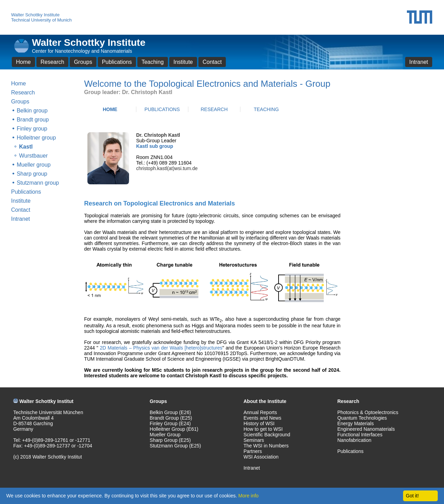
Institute (183, 62)
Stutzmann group (38, 183)
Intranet (419, 62)
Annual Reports (260, 412)
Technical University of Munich (41, 20)
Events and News (262, 418)
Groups (83, 62)
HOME (110, 109)
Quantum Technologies (362, 418)
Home (23, 62)
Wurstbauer (33, 156)
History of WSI (259, 423)
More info (248, 496)
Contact (212, 62)
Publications (117, 62)
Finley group (32, 129)
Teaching (153, 62)
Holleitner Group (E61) (174, 429)
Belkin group (32, 111)
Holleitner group (36, 138)
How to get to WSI (263, 429)
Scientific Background (267, 435)
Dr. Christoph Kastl (158, 135)
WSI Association (261, 457)
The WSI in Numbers (266, 446)
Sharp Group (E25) (170, 440)
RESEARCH (214, 109)
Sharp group (32, 174)
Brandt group (33, 120)
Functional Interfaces (360, 435)
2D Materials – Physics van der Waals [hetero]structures (160, 348)
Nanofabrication (354, 440)
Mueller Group (165, 435)
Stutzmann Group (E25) (176, 446)
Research (52, 62)
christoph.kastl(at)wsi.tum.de (167, 168)
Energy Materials (355, 423)
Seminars (254, 440)
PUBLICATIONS (162, 109)
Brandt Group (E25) (171, 418)
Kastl (26, 147)
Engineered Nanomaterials (366, 429)
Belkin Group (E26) (170, 412)
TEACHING (266, 109)
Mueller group (34, 165)
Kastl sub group (155, 146)
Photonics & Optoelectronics (368, 412)
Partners (253, 451)
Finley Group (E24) (170, 423)
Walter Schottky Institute (35, 15)
